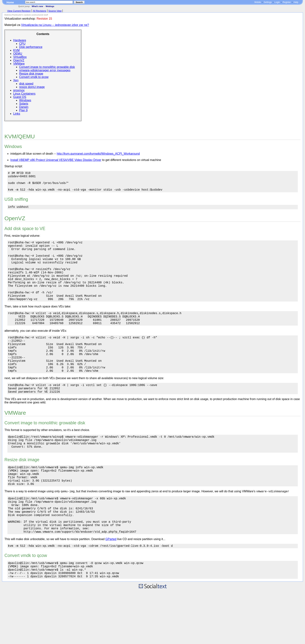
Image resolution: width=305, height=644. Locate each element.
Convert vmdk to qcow (34, 77)
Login (277, 2)
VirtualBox (20, 57)
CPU (22, 44)
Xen (16, 80)
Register (287, 2)
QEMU (18, 54)
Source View (55, 11)
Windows (25, 100)
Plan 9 (23, 110)
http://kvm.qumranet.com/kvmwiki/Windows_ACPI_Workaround (98, 154)
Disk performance (31, 47)
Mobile (258, 2)
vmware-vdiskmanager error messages (45, 70)
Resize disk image (31, 74)
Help (296, 2)
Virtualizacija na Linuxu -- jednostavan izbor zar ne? (55, 25)
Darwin (24, 107)
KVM (16, 50)
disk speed (26, 84)
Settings (268, 2)
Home (10, 2)
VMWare (19, 64)
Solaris (24, 104)
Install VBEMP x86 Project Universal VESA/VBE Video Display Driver (56, 160)
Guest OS (20, 97)
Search (79, 2)
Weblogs (50, 6)
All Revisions (39, 11)
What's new (37, 6)
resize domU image (32, 87)
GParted (111, 588)
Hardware (20, 40)
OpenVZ (19, 60)
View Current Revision (19, 11)
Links (17, 114)
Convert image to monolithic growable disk (47, 67)
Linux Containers (24, 94)
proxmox (19, 90)
